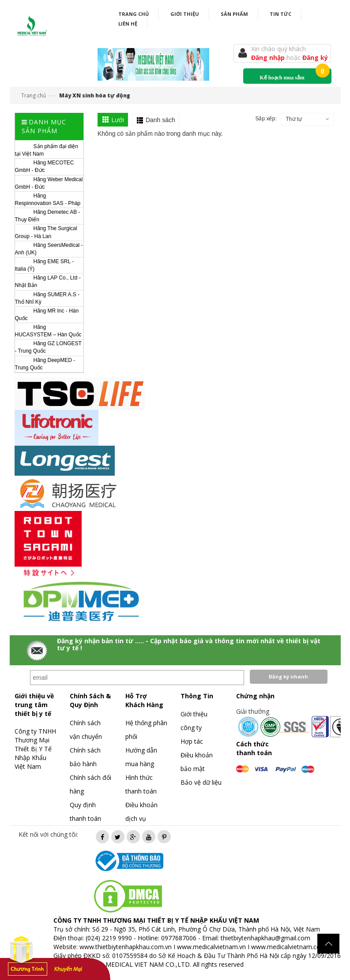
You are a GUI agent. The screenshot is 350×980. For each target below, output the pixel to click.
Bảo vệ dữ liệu (201, 782)
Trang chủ (134, 14)
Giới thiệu (185, 14)
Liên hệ (128, 24)
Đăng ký (315, 58)
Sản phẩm (234, 14)
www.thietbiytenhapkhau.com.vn (126, 947)
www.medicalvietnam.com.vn (293, 947)
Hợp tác (192, 741)
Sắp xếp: (266, 119)
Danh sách (160, 120)
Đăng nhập (269, 58)
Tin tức (280, 14)
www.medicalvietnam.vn (211, 947)
